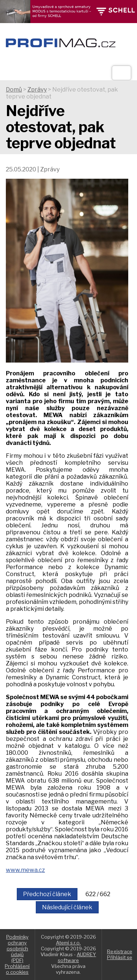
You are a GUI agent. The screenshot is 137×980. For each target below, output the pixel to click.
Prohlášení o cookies (17, 969)
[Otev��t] (121, 73)
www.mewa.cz (25, 870)
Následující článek (67, 907)
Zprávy (37, 90)
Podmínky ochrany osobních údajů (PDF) (17, 949)
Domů (14, 90)
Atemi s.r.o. (68, 943)
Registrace (120, 951)
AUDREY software (77, 957)
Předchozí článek (47, 894)
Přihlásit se (120, 957)
